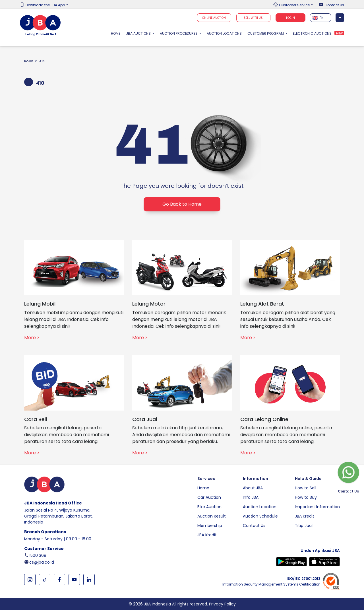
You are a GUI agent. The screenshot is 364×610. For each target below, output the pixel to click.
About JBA (253, 488)
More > (32, 338)
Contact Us (334, 5)
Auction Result (212, 516)
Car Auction (209, 497)
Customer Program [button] (266, 33)
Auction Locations (224, 33)
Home (117, 33)
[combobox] (321, 18)
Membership (210, 525)
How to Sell (306, 488)
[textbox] (321, 18)
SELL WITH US (253, 18)
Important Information (317, 507)
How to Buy (306, 497)
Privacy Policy (222, 604)
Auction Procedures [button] (179, 33)
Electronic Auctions (312, 33)
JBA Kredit (207, 535)
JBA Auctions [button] (139, 33)
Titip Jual (304, 525)
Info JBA (251, 497)
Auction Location (260, 507)
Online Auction (214, 18)
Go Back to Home (182, 204)
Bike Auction (209, 507)
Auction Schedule (260, 516)
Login (290, 18)
